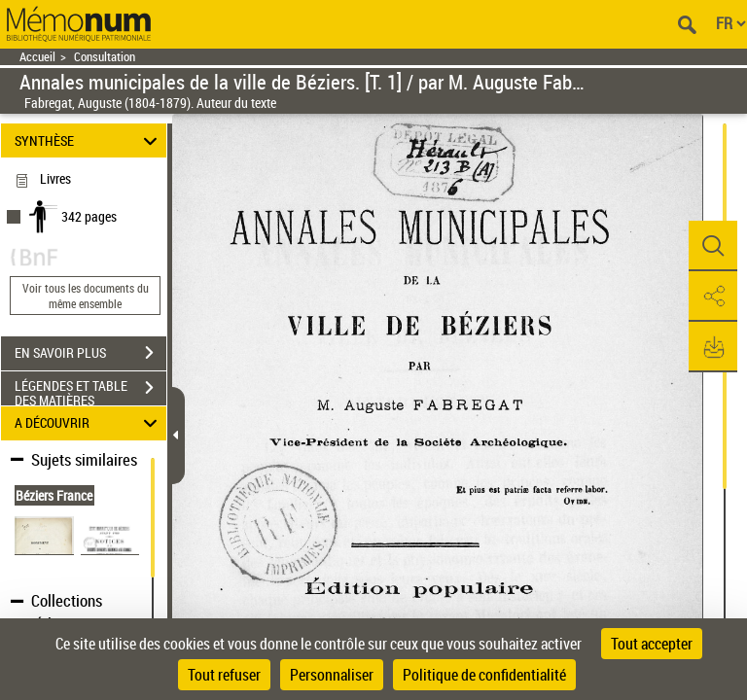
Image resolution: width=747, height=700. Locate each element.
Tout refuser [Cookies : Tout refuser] (224, 675)
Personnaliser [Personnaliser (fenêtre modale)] (332, 675)
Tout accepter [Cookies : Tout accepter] (652, 644)
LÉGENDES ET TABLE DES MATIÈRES (90, 390)
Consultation (105, 57)
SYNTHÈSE (89, 140)
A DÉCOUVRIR (89, 423)
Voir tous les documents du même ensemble (86, 296)
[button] (713, 246)
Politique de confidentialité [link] (484, 675)
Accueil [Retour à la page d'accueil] (37, 57)
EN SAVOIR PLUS (90, 353)
